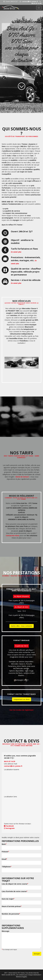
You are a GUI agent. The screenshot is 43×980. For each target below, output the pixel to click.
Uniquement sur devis (22, 699)
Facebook (9, 826)
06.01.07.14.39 (36, 3)
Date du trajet (8, 899)
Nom (4, 844)
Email (4, 859)
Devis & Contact (22, 477)
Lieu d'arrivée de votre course (15, 891)
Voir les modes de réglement (21, 710)
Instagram (9, 828)
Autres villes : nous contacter (22, 626)
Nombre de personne (11, 914)
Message (6, 931)
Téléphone (7, 867)
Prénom (5, 852)
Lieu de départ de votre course (15, 884)
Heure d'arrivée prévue (12, 906)
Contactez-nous (12, 536)
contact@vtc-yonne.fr (29, 1)
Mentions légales (21, 977)
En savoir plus (16, 252)
